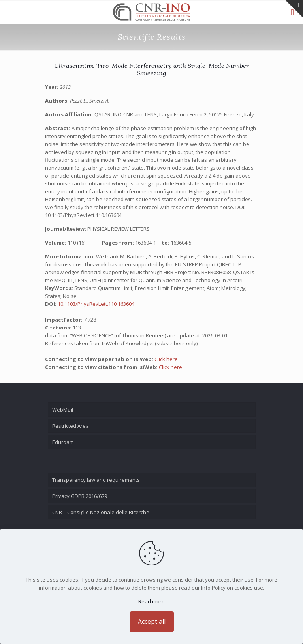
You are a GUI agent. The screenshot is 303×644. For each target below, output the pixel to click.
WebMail (63, 410)
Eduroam (63, 442)
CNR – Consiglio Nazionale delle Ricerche (101, 512)
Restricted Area (71, 426)
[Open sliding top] (294, 9)
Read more (151, 601)
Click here (166, 359)
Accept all (152, 622)
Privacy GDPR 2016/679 (80, 496)
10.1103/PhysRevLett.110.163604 (96, 304)
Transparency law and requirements (96, 480)
